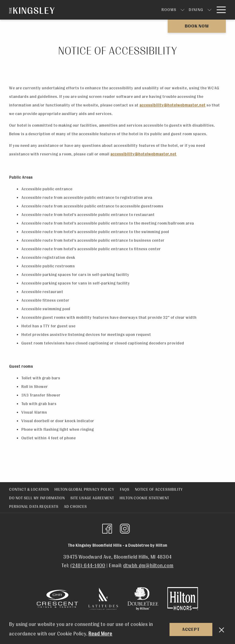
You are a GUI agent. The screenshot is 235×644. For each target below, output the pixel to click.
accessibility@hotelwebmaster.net (173, 105)
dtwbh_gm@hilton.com (148, 566)
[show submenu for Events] (182, 10)
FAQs (125, 489)
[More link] (219, 10)
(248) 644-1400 (88, 566)
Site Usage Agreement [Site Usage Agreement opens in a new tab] (92, 498)
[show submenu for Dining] (154, 10)
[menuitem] (114, 10)
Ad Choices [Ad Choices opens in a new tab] (75, 506)
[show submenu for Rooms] (127, 10)
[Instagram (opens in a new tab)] (125, 528)
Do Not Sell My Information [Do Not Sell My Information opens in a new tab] (37, 498)
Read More (100, 634)
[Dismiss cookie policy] (222, 630)
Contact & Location (29, 489)
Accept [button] (191, 629)
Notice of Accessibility (159, 489)
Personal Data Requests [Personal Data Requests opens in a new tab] (34, 506)
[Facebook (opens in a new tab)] (107, 528)
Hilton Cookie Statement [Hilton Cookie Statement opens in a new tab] (144, 498)
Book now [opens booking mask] (197, 26)
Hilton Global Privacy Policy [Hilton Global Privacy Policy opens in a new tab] (84, 489)
